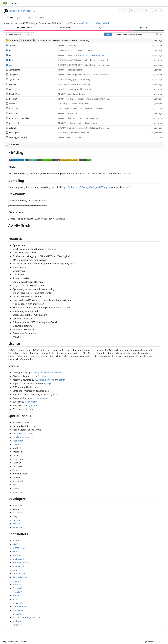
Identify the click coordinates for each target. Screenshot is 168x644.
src (11, 65)
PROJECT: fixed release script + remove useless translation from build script (90, 99)
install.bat (14, 113)
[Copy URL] (157, 34)
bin (11, 50)
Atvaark (16, 596)
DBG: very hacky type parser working (74, 79)
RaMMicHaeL (19, 548)
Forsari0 (17, 625)
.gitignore (14, 75)
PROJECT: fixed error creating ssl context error (78, 123)
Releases (24, 18)
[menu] (161, 34)
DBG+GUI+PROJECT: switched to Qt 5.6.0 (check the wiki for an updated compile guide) (95, 128)
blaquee (17, 541)
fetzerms (17, 581)
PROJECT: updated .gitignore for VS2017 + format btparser (83, 75)
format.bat (14, 109)
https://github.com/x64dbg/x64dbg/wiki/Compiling (87, 187)
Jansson (34, 387)
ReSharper (18, 441)
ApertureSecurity (21, 563)
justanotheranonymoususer (26, 618)
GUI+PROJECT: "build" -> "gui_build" (73, 104)
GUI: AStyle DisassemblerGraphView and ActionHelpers (82, 109)
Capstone (42, 376)
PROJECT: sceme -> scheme (70, 138)
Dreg (15, 516)
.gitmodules (14, 79)
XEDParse (39, 380)
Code (10, 18)
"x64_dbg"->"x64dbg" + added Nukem (74, 89)
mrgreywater (19, 566)
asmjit (62, 380)
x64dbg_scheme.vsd (18, 138)
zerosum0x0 (19, 574)
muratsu (17, 585)
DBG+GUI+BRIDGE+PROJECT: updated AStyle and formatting (63, 40)
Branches (64, 28)
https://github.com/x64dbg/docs (91, 55)
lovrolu (16, 552)
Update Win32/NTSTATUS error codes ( (75, 50)
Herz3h (16, 524)
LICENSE (13, 89)
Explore (14, 3)
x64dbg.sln (14, 133)
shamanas (18, 610)
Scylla (50, 383)
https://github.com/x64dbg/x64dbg (94, 23)
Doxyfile (13, 84)
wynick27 (17, 592)
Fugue (34, 405)
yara (55, 394)
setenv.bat (14, 128)
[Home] (5, 3)
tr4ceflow (28, 409)
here (43, 200)
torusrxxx (17, 527)
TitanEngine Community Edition (46, 372)
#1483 (94, 50)
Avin (15, 599)
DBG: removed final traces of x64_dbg (74, 84)
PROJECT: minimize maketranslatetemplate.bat (78, 118)
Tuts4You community (23, 437)
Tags (104, 28)
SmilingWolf (19, 559)
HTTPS (108, 34)
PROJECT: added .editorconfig (71, 70)
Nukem (16, 520)
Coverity (17, 444)
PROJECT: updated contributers (72, 94)
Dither (16, 570)
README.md (15, 94)
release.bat (14, 123)
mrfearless (18, 603)
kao (14, 485)
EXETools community (23, 433)
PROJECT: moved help (68, 55)
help (11, 55)
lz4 (49, 391)
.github (12, 46)
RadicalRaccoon (20, 577)
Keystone (50, 380)
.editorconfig (15, 70)
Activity (39, 18)
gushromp (18, 621)
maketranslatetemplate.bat (21, 118)
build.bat (13, 99)
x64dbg (14, 11)
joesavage (18, 614)
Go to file (29, 34)
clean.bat (13, 104)
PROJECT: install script (68, 113)
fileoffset (17, 555)
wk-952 (16, 544)
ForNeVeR (17, 588)
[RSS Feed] (34, 11)
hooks (12, 60)
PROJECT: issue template (69, 46)
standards (127, 174)
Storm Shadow (20, 607)
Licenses (159, 642)
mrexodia (17, 505)
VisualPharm (31, 402)
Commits (24, 28)
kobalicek (17, 492)
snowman (44, 398)
